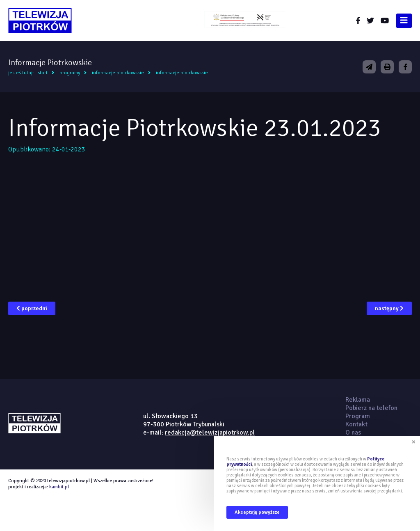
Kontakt (356, 424)
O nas (353, 433)
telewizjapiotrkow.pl (40, 21)
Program (358, 416)
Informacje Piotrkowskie (118, 73)
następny (389, 308)
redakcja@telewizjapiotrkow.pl (210, 433)
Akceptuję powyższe (257, 512)
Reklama (358, 400)
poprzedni (32, 308)
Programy (70, 73)
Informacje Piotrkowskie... (184, 73)
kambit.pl (59, 487)
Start (43, 73)
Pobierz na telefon (371, 408)
